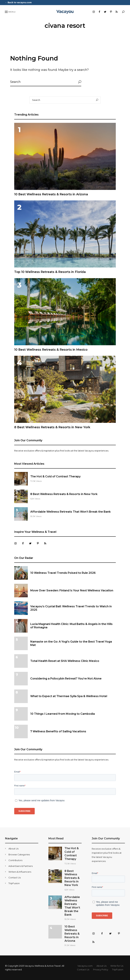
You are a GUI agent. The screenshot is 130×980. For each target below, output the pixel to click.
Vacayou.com (85, 966)
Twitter (105, 12)
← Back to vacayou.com (18, 2)
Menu (10, 12)
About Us (13, 849)
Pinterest (111, 12)
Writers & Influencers (20, 872)
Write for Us (117, 966)
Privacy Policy (101, 969)
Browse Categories (19, 854)
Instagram (94, 12)
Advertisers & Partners (21, 866)
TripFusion (14, 883)
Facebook (99, 12)
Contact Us (15, 878)
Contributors (15, 860)
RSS (117, 12)
